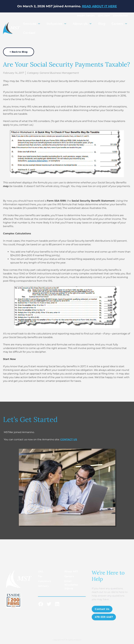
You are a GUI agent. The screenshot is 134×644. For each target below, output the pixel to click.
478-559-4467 (104, 617)
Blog (102, 24)
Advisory (43, 586)
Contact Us (102, 609)
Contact (29, 33)
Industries (58, 24)
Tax (40, 576)
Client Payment (120, 15)
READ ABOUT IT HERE (99, 6)
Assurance (44, 581)
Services (33, 24)
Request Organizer (86, 15)
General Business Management (59, 73)
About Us (84, 24)
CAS (41, 571)
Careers (121, 24)
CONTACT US (69, 439)
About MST (71, 571)
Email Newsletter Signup (71, 585)
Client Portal (104, 15)
